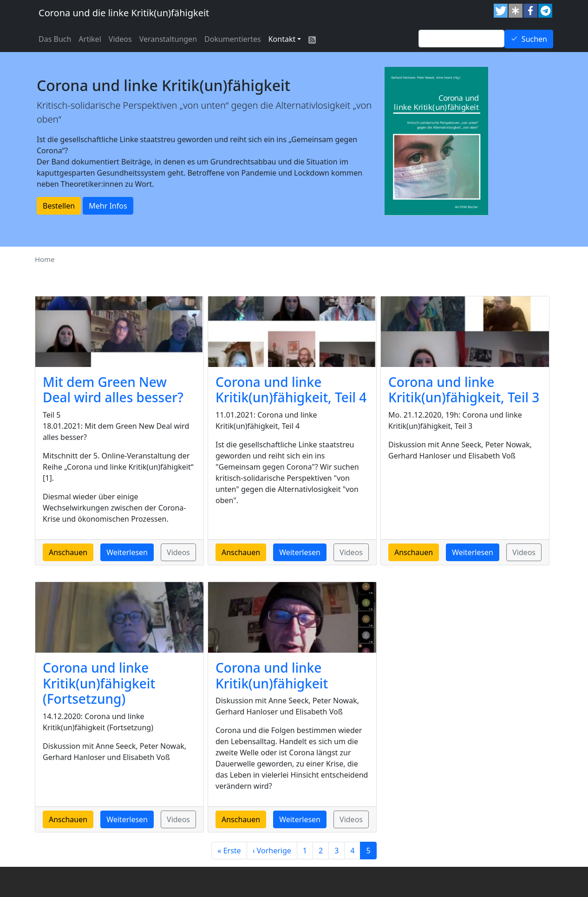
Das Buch (55, 39)
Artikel (90, 39)
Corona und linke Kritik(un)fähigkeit (272, 675)
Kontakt (282, 39)
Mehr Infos (108, 206)
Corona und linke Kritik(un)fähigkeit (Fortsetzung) (99, 683)
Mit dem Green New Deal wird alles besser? (113, 390)
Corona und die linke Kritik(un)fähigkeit (124, 13)
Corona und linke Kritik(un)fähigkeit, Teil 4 (291, 390)
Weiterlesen (127, 552)
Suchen (534, 39)
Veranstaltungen (168, 39)
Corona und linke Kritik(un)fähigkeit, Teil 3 (464, 390)
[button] (501, 11)
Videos (120, 39)
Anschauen (68, 552)
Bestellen (59, 206)
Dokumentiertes (233, 39)
